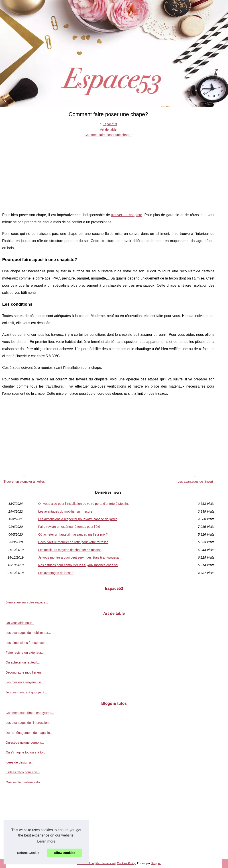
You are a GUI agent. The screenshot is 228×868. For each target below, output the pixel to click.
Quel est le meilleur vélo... (24, 782)
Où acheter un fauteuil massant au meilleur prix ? (73, 534)
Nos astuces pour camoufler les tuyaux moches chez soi (78, 565)
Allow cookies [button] (65, 853)
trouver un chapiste (127, 215)
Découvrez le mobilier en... (24, 672)
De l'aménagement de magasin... (29, 733)
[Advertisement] (108, 171)
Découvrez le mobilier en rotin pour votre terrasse (73, 542)
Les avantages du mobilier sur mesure (65, 511)
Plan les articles (106, 863)
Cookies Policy (126, 863)
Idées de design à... (20, 762)
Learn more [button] (46, 841)
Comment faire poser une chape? (108, 135)
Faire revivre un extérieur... (25, 653)
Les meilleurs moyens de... (25, 682)
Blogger (156, 863)
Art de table (108, 129)
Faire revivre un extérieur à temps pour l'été (69, 527)
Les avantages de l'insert (195, 482)
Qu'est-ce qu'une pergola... (25, 743)
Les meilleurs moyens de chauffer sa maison (70, 550)
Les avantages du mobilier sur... (28, 633)
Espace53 (110, 124)
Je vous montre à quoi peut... (26, 692)
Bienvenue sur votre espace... (27, 602)
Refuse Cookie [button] (28, 853)
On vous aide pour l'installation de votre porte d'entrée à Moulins (84, 504)
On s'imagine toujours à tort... (26, 752)
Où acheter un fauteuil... (23, 662)
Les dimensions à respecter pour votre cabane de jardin (78, 519)
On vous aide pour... (20, 623)
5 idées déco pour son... (23, 772)
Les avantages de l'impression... (28, 723)
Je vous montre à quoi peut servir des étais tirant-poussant (80, 557)
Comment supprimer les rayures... (30, 713)
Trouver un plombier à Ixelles (24, 482)
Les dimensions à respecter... (26, 643)
